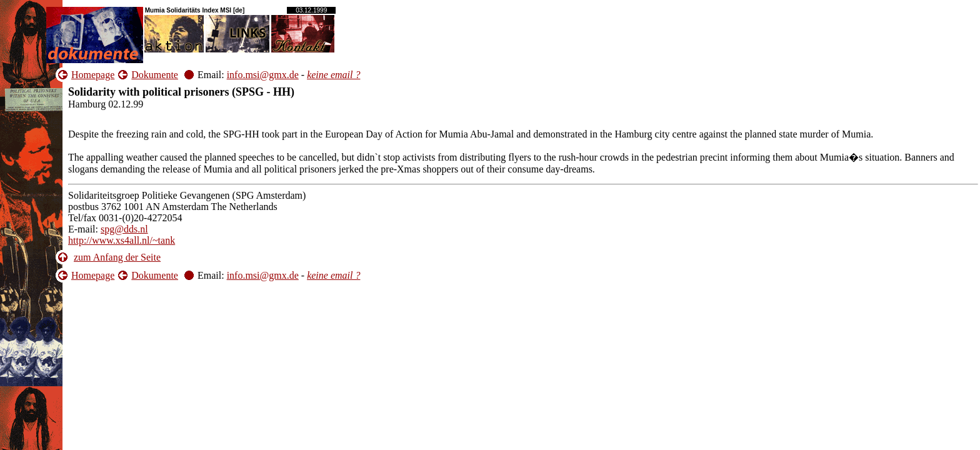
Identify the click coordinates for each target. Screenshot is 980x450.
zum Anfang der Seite (117, 257)
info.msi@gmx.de (263, 75)
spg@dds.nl (124, 229)
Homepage (93, 75)
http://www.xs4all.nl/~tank (122, 240)
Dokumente (155, 75)
